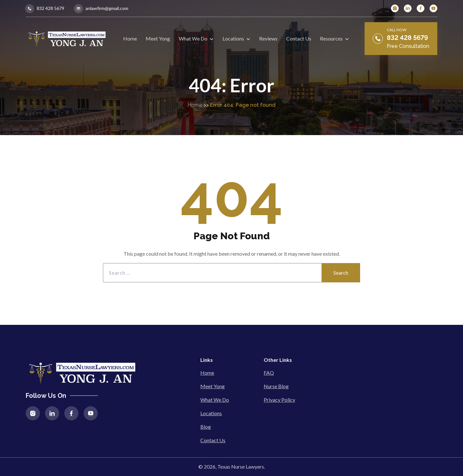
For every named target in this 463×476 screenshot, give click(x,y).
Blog (206, 427)
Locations (211, 413)
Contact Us (213, 440)
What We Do (215, 400)
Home (195, 105)
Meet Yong (213, 386)
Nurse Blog (276, 386)
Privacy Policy (279, 400)
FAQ (269, 373)
